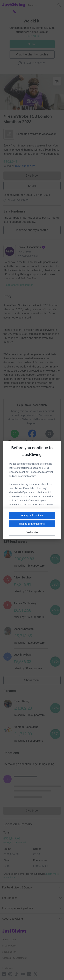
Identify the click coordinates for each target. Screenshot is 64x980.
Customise (32, 532)
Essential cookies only (32, 524)
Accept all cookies (32, 515)
